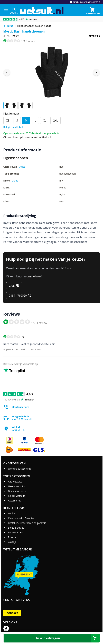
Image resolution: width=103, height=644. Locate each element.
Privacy (12, 537)
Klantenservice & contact (22, 518)
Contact (12, 613)
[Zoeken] (14, 11)
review (31, 41)
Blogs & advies (16, 528)
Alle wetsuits (15, 482)
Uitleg (22, 167)
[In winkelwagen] (52, 638)
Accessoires (14, 501)
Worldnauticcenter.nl (20, 469)
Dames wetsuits (17, 491)
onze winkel (34, 276)
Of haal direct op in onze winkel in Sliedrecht (28, 137)
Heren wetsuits (16, 486)
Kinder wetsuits (17, 496)
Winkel (12, 513)
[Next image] (96, 72)
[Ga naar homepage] (42, 11)
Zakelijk (12, 542)
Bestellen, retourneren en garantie (27, 523)
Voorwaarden (15, 532)
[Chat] (14, 286)
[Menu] (6, 11)
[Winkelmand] (93, 11)
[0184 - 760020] (20, 296)
